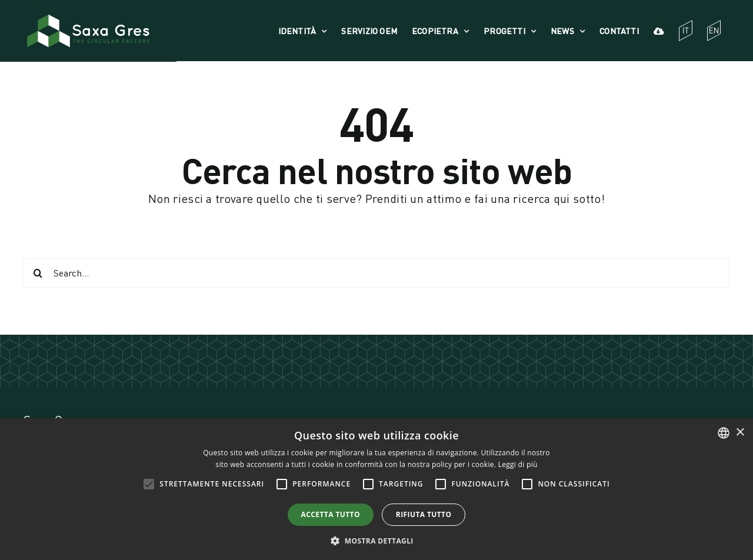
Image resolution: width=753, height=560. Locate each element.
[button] (376, 540)
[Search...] (376, 273)
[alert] (376, 489)
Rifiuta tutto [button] (424, 514)
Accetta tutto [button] (331, 514)
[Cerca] (38, 273)
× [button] (740, 433)
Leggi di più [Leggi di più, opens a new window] (518, 464)
